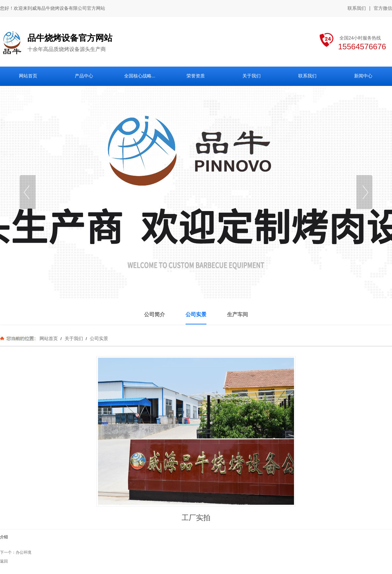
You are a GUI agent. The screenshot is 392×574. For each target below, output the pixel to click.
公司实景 (98, 338)
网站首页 (49, 338)
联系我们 (357, 8)
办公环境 (24, 552)
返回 (4, 561)
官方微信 (383, 8)
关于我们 (74, 338)
